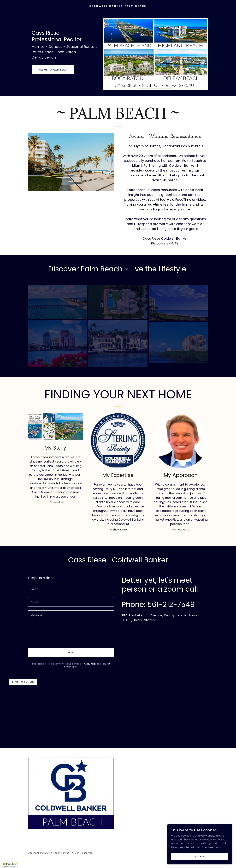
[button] (55, 502)
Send (71, 653)
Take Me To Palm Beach (53, 70)
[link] (118, 6)
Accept (200, 863)
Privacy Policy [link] (90, 664)
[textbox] (71, 589)
